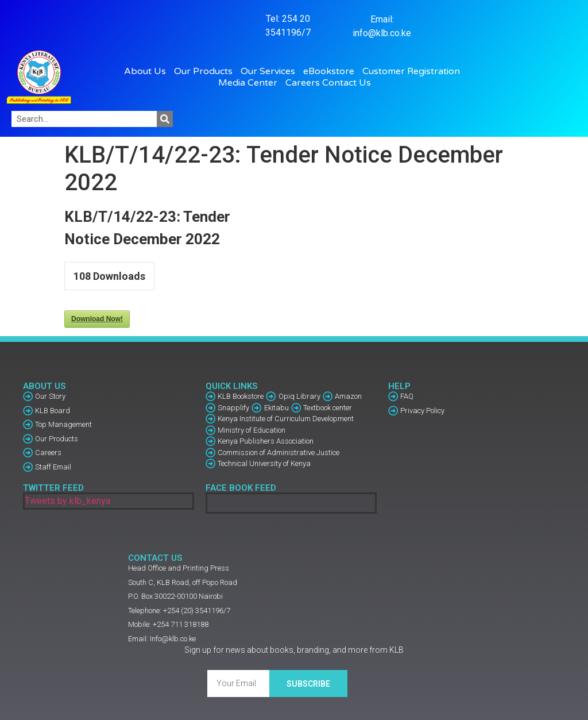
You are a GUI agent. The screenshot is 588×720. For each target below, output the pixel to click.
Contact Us (347, 83)
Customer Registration (414, 71)
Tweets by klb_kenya (67, 501)
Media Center (251, 83)
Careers (303, 83)
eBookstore (332, 71)
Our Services (271, 71)
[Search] (165, 119)
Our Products (206, 71)
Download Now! (97, 319)
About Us (148, 71)
